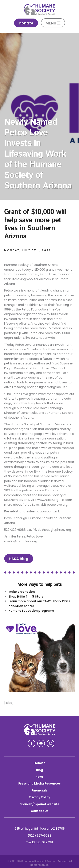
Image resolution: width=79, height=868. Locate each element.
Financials (39, 790)
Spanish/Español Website (40, 804)
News (39, 777)
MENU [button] (53, 23)
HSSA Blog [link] (19, 559)
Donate (40, 763)
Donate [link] (26, 23)
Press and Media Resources (39, 783)
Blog (39, 770)
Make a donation (22, 592)
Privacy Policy (39, 797)
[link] (40, 14)
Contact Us (40, 811)
